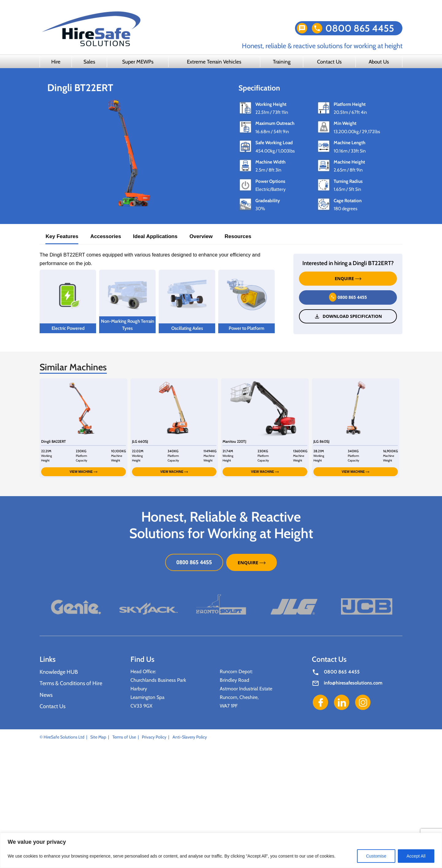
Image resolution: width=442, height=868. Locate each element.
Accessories (106, 236)
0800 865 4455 (360, 28)
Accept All (416, 856)
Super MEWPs (138, 62)
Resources (238, 236)
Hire (56, 62)
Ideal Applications (155, 236)
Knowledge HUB (59, 672)
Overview (201, 236)
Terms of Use (124, 737)
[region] (221, 850)
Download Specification (348, 316)
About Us (379, 62)
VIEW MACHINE (83, 472)
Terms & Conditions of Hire (71, 683)
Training (282, 62)
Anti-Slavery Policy (190, 737)
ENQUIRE (348, 278)
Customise (376, 856)
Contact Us (329, 62)
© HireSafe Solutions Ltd (62, 737)
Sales (89, 62)
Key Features (62, 236)
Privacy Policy (154, 737)
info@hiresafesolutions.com (353, 683)
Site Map (98, 737)
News (46, 695)
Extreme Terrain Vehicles (214, 62)
